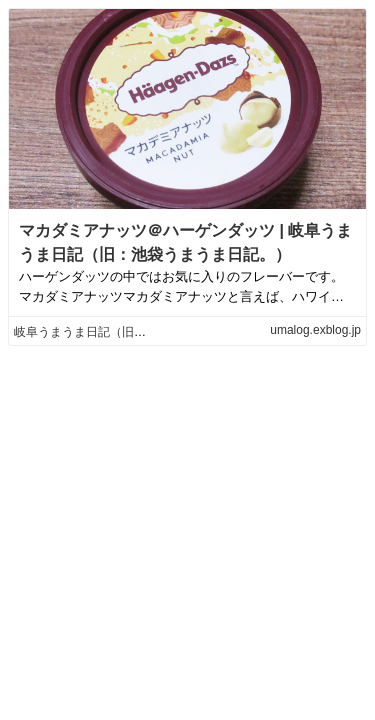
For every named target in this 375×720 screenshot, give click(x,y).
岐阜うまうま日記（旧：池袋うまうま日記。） (140, 332)
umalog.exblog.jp (315, 330)
